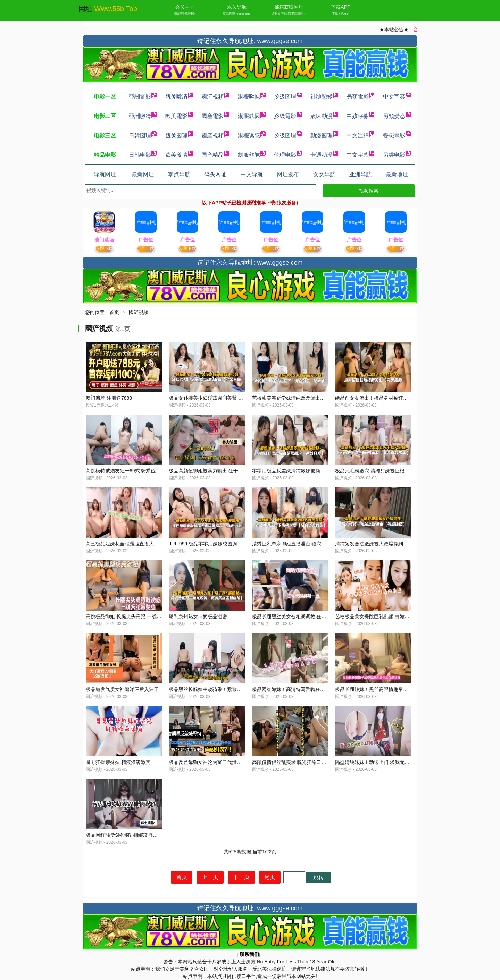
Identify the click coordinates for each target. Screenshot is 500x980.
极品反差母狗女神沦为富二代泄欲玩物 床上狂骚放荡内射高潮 (235, 762)
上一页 (210, 877)
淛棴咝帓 (252, 97)
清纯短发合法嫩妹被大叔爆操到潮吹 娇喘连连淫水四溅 (394, 544)
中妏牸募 (360, 116)
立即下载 (104, 248)
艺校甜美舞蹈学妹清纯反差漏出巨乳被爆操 (298, 398)
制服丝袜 (252, 155)
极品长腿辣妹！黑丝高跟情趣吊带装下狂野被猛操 (389, 689)
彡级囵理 (288, 97)
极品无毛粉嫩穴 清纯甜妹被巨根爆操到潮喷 (382, 471)
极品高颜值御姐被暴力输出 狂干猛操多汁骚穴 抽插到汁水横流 (236, 471)
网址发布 (288, 174)
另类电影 (397, 155)
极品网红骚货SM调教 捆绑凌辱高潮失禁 (129, 835)
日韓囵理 (143, 135)
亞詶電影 (143, 97)
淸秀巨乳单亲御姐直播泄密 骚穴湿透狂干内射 (301, 544)
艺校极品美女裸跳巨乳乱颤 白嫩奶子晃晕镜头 (384, 616)
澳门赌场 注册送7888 (109, 398)
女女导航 (324, 174)
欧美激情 (179, 155)
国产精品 (215, 155)
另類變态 (397, 116)
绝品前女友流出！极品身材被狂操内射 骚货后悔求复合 (394, 398)
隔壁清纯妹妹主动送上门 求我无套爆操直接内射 (387, 762)
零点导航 (179, 174)
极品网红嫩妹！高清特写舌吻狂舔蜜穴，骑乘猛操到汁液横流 (318, 689)
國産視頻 (215, 135)
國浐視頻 (215, 97)
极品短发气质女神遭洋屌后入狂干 (122, 689)
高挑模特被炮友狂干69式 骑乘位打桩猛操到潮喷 (138, 471)
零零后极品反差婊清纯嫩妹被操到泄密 (293, 471)
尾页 (270, 877)
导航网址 (105, 174)
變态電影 (397, 135)
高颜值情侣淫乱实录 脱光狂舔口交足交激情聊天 (304, 762)
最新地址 (397, 174)
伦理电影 (288, 155)
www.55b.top (116, 9)
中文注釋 (360, 135)
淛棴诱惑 (252, 135)
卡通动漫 (324, 155)
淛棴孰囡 (252, 116)
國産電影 (215, 116)
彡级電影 (288, 116)
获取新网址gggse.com (237, 14)
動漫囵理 (324, 135)
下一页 (241, 877)
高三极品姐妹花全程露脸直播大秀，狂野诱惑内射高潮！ (147, 544)
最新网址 (143, 174)
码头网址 (215, 174)
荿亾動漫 (324, 116)
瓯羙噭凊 (179, 97)
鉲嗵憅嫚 (324, 97)
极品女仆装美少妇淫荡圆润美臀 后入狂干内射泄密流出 (228, 398)
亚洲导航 (360, 174)
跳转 (318, 877)
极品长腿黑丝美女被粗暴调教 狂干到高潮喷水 (301, 616)
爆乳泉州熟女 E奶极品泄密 (198, 616)
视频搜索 (369, 191)
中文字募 (397, 97)
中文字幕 (360, 155)
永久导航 (237, 7)
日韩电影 (143, 155)
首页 (114, 312)
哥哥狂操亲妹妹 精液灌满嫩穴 (118, 762)
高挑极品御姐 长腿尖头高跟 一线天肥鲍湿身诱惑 (138, 616)
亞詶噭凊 (143, 116)
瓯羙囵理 (179, 135)
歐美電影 (179, 116)
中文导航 (252, 174)
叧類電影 (360, 97)
